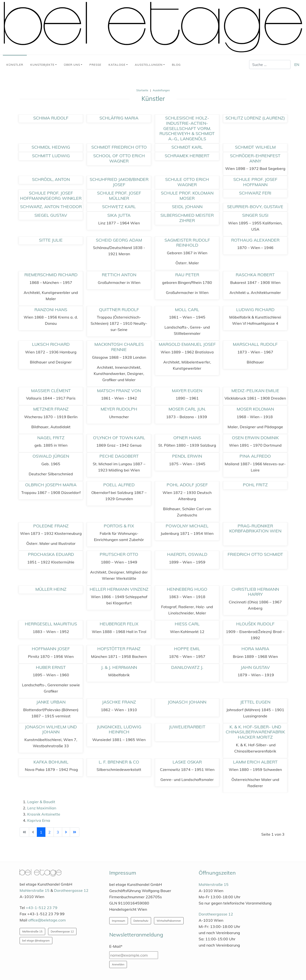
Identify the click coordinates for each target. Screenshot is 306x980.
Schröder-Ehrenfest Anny (255, 158)
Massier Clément (51, 391)
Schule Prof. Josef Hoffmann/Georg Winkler (51, 196)
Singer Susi (255, 215)
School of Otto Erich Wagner (119, 158)
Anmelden (118, 964)
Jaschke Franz (119, 702)
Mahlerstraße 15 (35, 890)
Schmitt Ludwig (51, 156)
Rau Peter (187, 275)
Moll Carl (187, 310)
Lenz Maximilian (42, 808)
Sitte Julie (51, 240)
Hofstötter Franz (119, 649)
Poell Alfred (119, 485)
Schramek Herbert (187, 156)
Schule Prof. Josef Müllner (119, 196)
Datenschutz (141, 921)
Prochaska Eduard (51, 554)
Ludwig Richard (255, 310)
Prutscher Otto (119, 554)
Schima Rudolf (51, 118)
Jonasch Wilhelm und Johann (51, 729)
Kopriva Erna (39, 820)
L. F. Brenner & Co (119, 762)
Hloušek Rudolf (255, 624)
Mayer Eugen (187, 391)
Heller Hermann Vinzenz (119, 589)
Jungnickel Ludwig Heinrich (119, 729)
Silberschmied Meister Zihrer (187, 218)
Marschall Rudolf (255, 344)
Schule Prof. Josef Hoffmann (255, 182)
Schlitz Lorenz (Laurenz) (255, 118)
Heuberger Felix (119, 624)
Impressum (119, 921)
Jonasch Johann (187, 702)
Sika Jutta (119, 215)
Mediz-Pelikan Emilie (255, 391)
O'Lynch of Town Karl (119, 438)
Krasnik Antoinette (44, 814)
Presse (95, 65)
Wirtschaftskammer (169, 921)
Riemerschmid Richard (51, 275)
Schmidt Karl (187, 147)
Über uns (72, 65)
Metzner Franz (51, 409)
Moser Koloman (255, 409)
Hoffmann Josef (51, 649)
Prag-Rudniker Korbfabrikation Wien (255, 528)
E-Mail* (116, 946)
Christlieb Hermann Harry (255, 592)
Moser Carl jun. (187, 409)
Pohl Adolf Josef (187, 485)
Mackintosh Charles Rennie (119, 347)
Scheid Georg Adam (119, 240)
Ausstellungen (149, 65)
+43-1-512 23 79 (42, 908)
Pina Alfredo (255, 456)
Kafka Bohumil (51, 762)
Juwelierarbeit (187, 727)
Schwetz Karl (119, 207)
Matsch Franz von (119, 391)
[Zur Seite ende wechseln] (75, 832)
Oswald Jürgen (51, 456)
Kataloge (117, 65)
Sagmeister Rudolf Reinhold (187, 243)
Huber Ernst (51, 667)
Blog (176, 65)
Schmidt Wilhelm (255, 147)
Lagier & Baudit (41, 802)
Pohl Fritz (255, 485)
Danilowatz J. (187, 667)
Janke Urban (51, 702)
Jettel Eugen (255, 702)
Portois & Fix (119, 526)
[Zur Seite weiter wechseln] (66, 832)
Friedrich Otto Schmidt (255, 554)
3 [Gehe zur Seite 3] (58, 832)
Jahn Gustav (255, 667)
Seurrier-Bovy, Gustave (255, 207)
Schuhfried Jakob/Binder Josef (119, 182)
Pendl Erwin (187, 456)
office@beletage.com (47, 920)
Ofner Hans (187, 438)
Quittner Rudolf (119, 310)
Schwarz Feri (255, 193)
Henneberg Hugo (187, 589)
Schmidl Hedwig (51, 147)
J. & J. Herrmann (119, 667)
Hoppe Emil (187, 649)
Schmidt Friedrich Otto (119, 147)
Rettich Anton (119, 275)
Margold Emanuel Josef (187, 344)
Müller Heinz (51, 589)
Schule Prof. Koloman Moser (187, 196)
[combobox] (270, 65)
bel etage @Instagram (36, 941)
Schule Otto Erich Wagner (187, 182)
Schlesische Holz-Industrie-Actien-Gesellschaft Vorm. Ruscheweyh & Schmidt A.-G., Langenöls (187, 128)
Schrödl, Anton (51, 179)
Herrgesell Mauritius (51, 624)
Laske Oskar (187, 762)
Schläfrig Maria (119, 118)
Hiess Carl (187, 624)
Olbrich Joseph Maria (51, 485)
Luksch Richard (51, 344)
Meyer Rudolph (119, 409)
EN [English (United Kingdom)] (297, 65)
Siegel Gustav (51, 215)
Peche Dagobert (119, 456)
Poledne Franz (51, 526)
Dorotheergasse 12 (71, 890)
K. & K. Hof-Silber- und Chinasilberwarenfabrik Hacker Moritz (255, 732)
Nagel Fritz (51, 438)
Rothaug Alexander (255, 240)
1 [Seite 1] (41, 832)
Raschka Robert (255, 275)
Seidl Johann (187, 207)
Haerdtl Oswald (187, 554)
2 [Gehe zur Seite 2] (49, 832)
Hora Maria (255, 649)
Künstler (15, 65)
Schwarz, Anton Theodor (51, 207)
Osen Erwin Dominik (255, 438)
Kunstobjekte (42, 65)
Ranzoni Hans (51, 310)
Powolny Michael (187, 526)
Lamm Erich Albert (255, 762)
